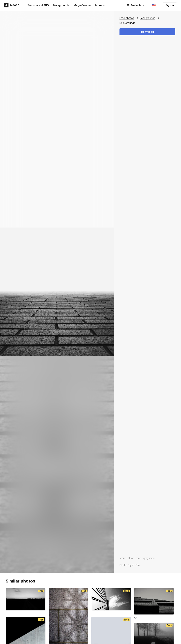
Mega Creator (82, 5)
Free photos (127, 18)
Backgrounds (61, 5)
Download (148, 32)
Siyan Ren (134, 565)
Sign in (170, 5)
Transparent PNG (38, 5)
